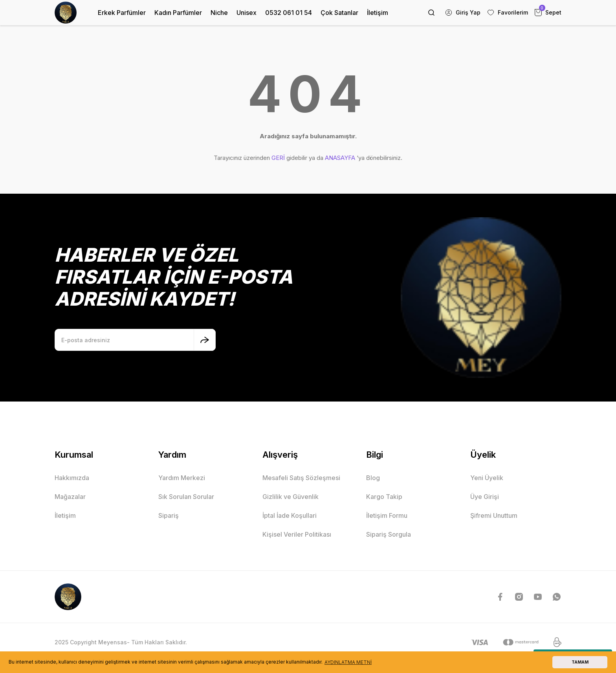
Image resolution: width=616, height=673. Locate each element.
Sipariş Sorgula (389, 534)
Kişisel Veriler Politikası (297, 534)
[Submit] (205, 340)
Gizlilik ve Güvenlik (291, 497)
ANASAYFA (340, 158)
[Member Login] (463, 13)
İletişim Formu (387, 515)
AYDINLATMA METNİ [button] (348, 662)
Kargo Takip (384, 497)
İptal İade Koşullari (290, 515)
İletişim (65, 515)
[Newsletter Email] (135, 340)
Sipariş (169, 515)
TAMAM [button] (580, 662)
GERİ (278, 158)
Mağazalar (70, 497)
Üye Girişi (485, 497)
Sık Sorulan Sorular (186, 497)
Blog (373, 478)
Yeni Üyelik (487, 478)
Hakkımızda (72, 478)
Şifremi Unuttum (494, 515)
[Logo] (66, 13)
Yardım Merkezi (182, 478)
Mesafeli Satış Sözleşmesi (301, 478)
